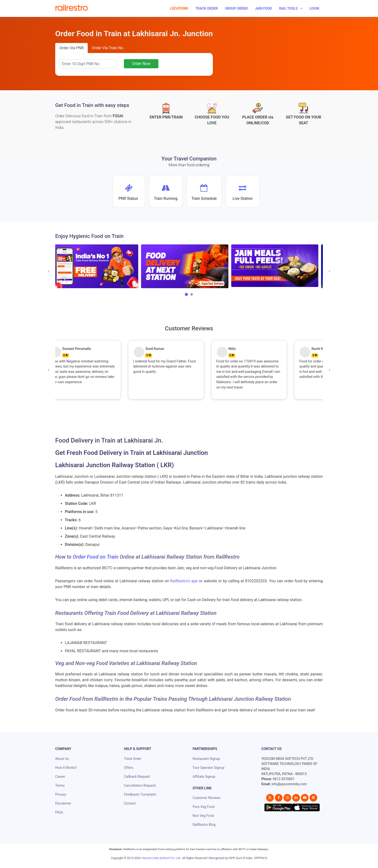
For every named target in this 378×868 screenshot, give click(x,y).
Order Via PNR (71, 48)
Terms (60, 785)
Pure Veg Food (204, 807)
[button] (186, 294)
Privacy (61, 794)
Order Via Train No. (108, 48)
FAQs (59, 812)
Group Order (236, 8)
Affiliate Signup (204, 777)
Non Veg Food (203, 816)
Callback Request (137, 777)
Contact (130, 803)
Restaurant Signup (206, 759)
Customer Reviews (207, 798)
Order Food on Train (96, 557)
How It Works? (66, 768)
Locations (179, 8)
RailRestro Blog (204, 825)
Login (314, 8)
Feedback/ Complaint (140, 794)
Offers (129, 768)
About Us (62, 759)
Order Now (141, 64)
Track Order (206, 8)
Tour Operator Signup (209, 768)
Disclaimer (63, 803)
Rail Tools (288, 8)
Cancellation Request (140, 785)
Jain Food (263, 8)
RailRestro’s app (184, 581)
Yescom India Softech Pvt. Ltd (161, 858)
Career (60, 777)
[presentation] (49, 271)
